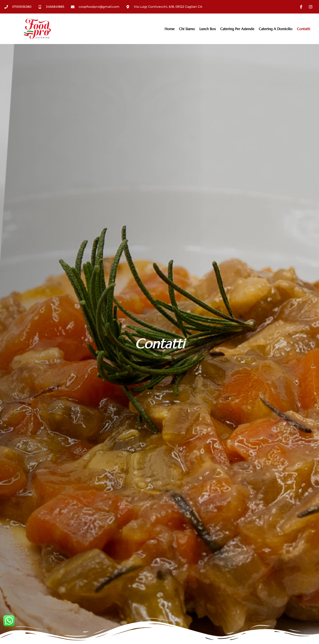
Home (170, 29)
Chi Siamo (187, 29)
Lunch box (208, 29)
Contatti (303, 29)
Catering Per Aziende (237, 29)
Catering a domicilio (276, 29)
